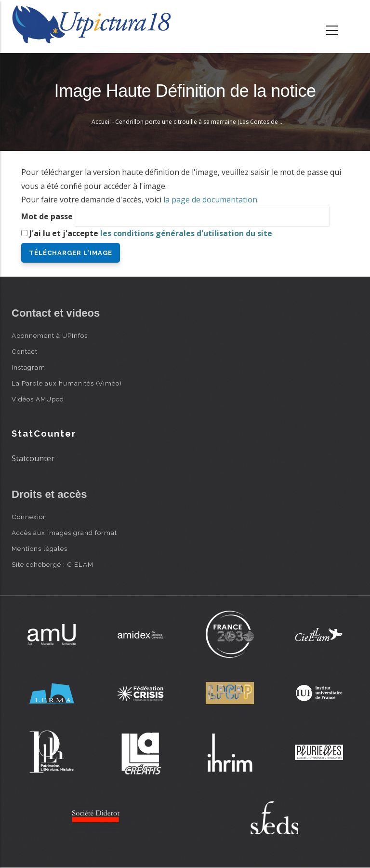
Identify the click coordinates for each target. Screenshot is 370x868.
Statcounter (33, 458)
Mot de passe (47, 216)
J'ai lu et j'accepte (151, 233)
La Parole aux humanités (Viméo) (67, 383)
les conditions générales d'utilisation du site (186, 233)
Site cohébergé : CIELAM (53, 564)
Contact (25, 351)
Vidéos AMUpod (38, 399)
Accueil (101, 122)
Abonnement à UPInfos (50, 335)
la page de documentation (210, 200)
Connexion (29, 517)
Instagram (28, 367)
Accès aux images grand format (64, 533)
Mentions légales (40, 548)
